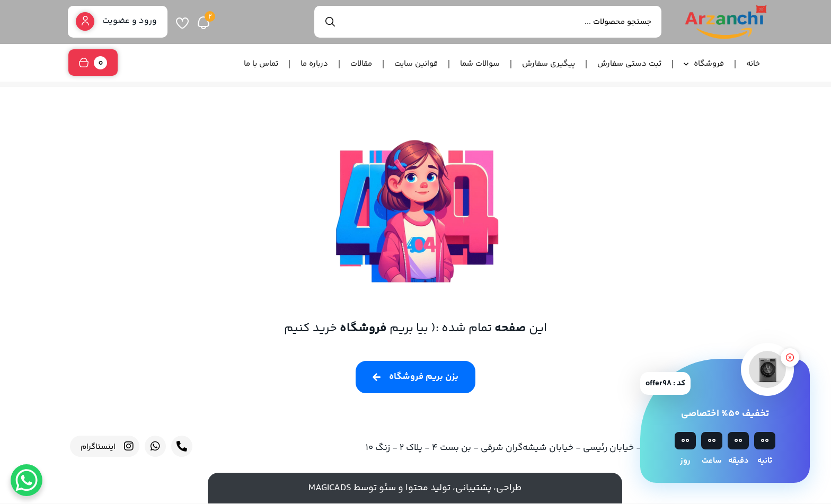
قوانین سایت (416, 64)
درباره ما (314, 64)
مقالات (361, 64)
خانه (753, 64)
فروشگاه (704, 64)
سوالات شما (480, 64)
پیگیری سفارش (549, 64)
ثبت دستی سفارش (629, 64)
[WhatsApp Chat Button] (26, 480)
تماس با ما (261, 64)
